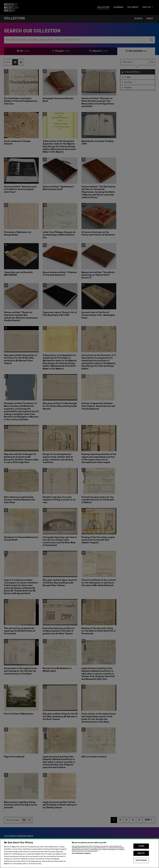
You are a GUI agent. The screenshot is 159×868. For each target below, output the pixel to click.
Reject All (141, 857)
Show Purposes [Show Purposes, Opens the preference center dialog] (141, 864)
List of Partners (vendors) (81, 857)
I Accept (141, 849)
